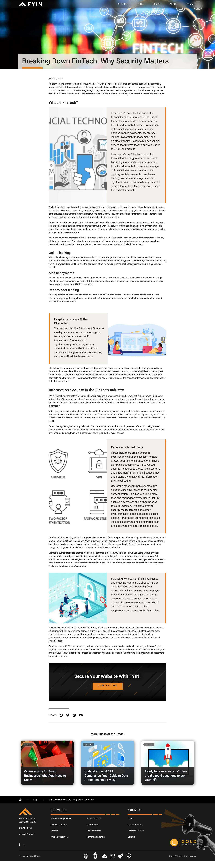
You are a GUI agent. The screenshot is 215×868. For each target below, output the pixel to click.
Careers (131, 837)
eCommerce (92, 825)
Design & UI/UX (94, 819)
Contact (191, 4)
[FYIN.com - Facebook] (19, 845)
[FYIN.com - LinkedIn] (25, 845)
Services (123, 4)
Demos (156, 4)
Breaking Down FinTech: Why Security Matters (71, 799)
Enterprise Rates (136, 831)
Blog (140, 4)
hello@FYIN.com (27, 834)
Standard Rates (135, 825)
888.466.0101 (25, 828)
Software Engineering (61, 819)
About (173, 4)
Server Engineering (96, 837)
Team (130, 819)
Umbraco (55, 831)
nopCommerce (94, 831)
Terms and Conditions (29, 856)
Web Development (60, 837)
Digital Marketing (59, 825)
